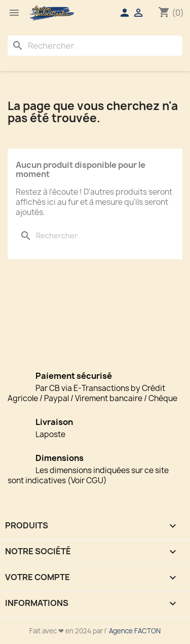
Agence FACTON (135, 631)
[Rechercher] (95, 46)
